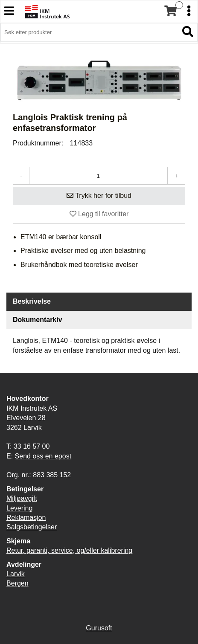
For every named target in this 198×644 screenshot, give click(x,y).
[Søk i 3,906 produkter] (89, 32)
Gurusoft (99, 628)
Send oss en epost (43, 456)
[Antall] (98, 176)
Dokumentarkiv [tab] (38, 320)
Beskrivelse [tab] (32, 301)
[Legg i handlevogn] (99, 196)
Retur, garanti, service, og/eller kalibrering (69, 550)
